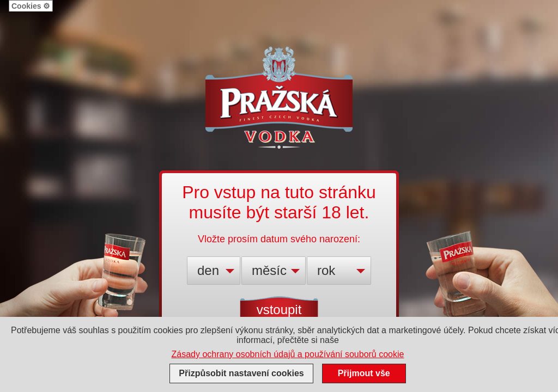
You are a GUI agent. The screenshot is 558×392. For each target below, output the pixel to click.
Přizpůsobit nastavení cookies (241, 373)
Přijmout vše (364, 373)
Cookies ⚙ (31, 6)
